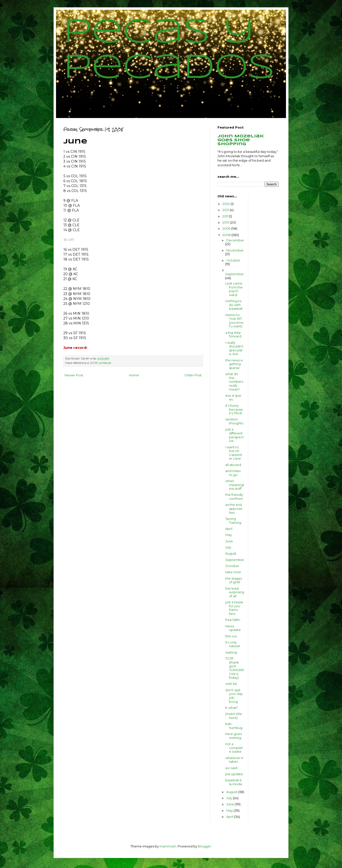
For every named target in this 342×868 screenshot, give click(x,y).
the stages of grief (234, 580)
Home (134, 375)
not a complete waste (234, 748)
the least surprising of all (235, 592)
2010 (226, 222)
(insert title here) (234, 716)
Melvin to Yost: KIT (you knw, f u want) (235, 321)
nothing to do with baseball (234, 305)
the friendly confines (234, 497)
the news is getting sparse (234, 364)
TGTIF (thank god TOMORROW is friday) (235, 668)
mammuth (168, 846)
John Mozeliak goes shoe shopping (241, 140)
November (235, 250)
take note (233, 572)
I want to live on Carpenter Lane (234, 453)
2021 (226, 210)
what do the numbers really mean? (234, 381)
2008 (227, 235)
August (231, 553)
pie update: (234, 774)
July (228, 547)
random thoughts (234, 421)
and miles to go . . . (234, 473)
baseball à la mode (234, 782)
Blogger (205, 846)
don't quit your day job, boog (234, 696)
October (233, 260)
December (235, 240)
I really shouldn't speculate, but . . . (234, 348)
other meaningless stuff (235, 485)
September (234, 274)
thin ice (231, 636)
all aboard (233, 465)
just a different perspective (234, 435)
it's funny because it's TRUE (234, 409)
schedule (105, 363)
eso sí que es (233, 397)
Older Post (193, 375)
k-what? (232, 708)
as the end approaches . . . (234, 508)
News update (233, 628)
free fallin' (233, 620)
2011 (226, 216)
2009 (94, 363)
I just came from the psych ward (234, 289)
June (229, 541)
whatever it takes (234, 760)
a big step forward (233, 334)
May (229, 535)
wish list (231, 684)
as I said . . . (234, 768)
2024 (227, 204)
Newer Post (74, 375)
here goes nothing (234, 736)
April (229, 529)
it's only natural (233, 644)
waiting (231, 652)
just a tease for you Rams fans (234, 608)
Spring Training (233, 521)
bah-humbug (234, 726)
